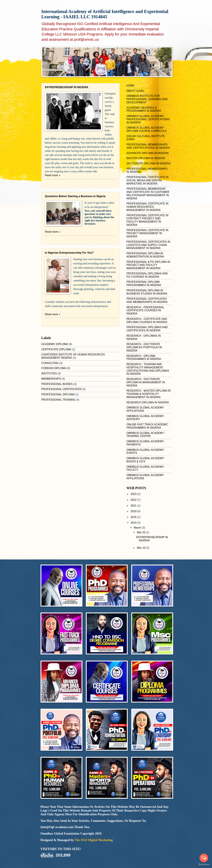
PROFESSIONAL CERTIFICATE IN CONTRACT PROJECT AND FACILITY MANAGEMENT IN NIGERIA (147, 220)
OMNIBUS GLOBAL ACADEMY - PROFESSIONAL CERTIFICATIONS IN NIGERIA (148, 119)
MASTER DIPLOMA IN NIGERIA (146, 158)
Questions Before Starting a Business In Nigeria (75, 196)
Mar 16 (141, 548)
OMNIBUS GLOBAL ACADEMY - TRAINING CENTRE (146, 435)
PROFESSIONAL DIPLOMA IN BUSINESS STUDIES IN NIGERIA (147, 292)
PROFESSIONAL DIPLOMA (58, 394)
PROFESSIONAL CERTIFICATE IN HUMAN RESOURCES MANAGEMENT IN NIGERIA (147, 207)
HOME (131, 86)
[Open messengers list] (204, 858)
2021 (134, 506)
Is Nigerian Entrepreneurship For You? (69, 253)
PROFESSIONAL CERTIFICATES (62, 389)
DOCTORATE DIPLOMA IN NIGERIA (149, 163)
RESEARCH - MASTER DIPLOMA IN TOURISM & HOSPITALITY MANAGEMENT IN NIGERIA (149, 394)
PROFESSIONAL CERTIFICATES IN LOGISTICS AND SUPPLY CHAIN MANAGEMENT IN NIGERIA (148, 245)
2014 (134, 523)
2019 (134, 511)
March (138, 528)
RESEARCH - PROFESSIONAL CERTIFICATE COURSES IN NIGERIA (145, 311)
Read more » (53, 175)
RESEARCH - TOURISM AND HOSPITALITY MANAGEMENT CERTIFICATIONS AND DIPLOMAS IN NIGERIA (148, 369)
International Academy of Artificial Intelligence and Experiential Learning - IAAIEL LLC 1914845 (105, 14)
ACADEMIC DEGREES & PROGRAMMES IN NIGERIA (144, 109)
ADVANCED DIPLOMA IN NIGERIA (148, 153)
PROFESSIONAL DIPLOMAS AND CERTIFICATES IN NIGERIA (147, 329)
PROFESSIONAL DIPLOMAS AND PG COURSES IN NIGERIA (147, 275)
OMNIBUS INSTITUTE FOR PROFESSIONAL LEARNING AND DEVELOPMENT (147, 99)
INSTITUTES (49, 373)
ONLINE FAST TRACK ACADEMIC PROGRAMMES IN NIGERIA (147, 426)
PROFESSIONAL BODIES (57, 384)
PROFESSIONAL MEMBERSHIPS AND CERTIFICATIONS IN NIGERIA (148, 146)
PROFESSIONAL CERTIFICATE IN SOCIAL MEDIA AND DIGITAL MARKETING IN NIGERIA (147, 180)
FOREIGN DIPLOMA (54, 368)
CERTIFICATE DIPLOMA (56, 349)
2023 (134, 494)
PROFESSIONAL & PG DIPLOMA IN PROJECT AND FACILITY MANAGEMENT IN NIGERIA (148, 265)
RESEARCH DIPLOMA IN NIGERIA (148, 402)
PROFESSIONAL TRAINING (58, 400)
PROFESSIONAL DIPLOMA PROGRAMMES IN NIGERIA (144, 283)
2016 (134, 517)
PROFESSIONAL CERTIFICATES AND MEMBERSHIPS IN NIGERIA (147, 300)
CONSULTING (50, 363)
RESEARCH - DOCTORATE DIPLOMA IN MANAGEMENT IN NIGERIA (146, 382)
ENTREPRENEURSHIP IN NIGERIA (67, 87)
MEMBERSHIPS (51, 379)
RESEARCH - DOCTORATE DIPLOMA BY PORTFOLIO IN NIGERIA (144, 347)
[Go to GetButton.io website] (204, 865)
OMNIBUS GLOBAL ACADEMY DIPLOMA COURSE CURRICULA (147, 129)
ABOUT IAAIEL (136, 91)
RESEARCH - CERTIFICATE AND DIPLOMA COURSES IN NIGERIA (147, 320)
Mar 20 (141, 532)
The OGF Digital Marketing (94, 840)
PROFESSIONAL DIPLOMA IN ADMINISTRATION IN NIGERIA (145, 255)
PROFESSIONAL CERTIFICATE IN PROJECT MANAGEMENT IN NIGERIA (147, 233)
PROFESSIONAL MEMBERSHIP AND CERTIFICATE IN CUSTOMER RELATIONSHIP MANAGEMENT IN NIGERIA (148, 194)
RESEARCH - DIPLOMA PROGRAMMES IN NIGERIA (144, 358)
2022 (134, 500)
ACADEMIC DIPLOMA (55, 344)
